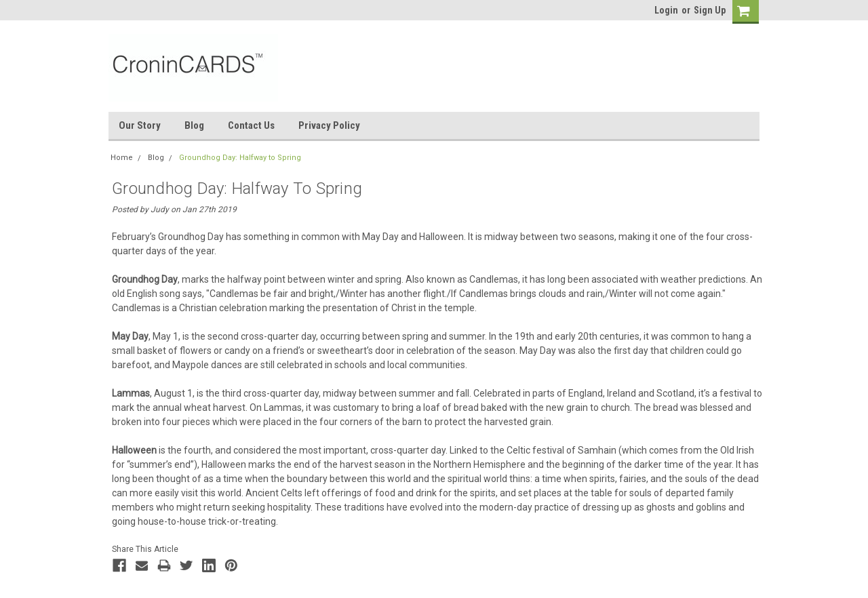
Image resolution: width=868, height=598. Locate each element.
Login (666, 10)
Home (122, 158)
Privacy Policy (329, 125)
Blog (194, 125)
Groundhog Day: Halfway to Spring (240, 158)
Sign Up (710, 10)
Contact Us (251, 125)
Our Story (140, 125)
